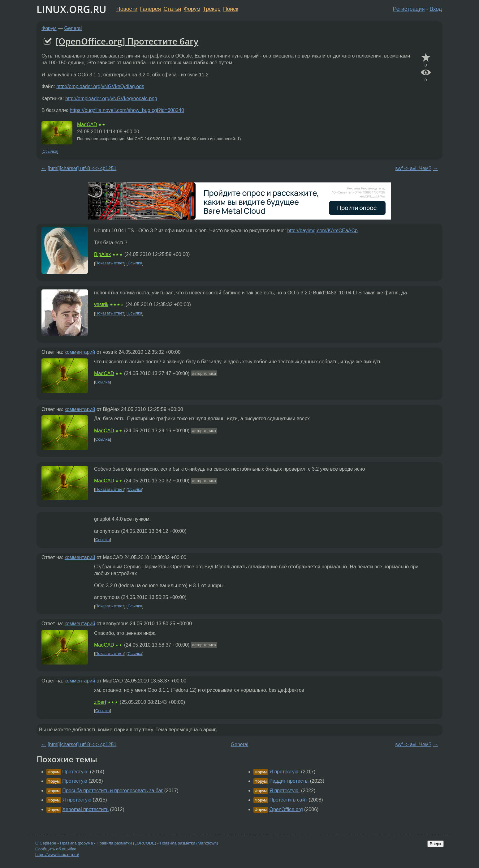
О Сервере (46, 843)
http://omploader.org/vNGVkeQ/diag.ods (100, 86)
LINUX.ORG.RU (71, 9)
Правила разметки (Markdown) (189, 843)
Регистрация (409, 9)
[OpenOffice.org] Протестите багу (127, 41)
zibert (100, 702)
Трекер (212, 9)
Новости (127, 9)
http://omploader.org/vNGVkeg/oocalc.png (111, 98)
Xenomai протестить (85, 809)
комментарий (80, 352)
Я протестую (77, 800)
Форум (192, 9)
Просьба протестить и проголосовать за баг (112, 791)
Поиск (231, 9)
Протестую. (75, 772)
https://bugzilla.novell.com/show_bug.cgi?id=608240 (127, 110)
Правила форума (77, 843)
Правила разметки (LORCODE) (126, 843)
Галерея (151, 9)
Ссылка (50, 151)
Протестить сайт (288, 800)
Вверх (436, 844)
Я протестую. (284, 791)
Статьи (172, 9)
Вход (436, 9)
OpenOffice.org (286, 809)
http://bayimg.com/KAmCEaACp (322, 231)
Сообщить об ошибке (56, 849)
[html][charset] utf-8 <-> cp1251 (82, 168)
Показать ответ (110, 263)
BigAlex (102, 254)
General (73, 28)
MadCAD (87, 124)
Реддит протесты (289, 781)
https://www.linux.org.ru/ (57, 855)
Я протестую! (284, 772)
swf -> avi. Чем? (413, 168)
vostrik (101, 304)
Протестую (75, 781)
